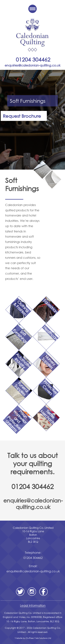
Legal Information (33, 606)
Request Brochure (22, 116)
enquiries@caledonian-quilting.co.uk (33, 503)
